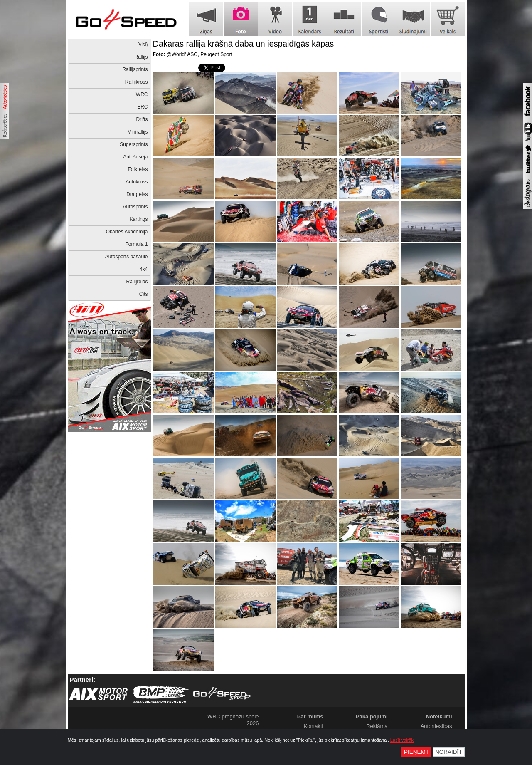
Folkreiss (138, 169)
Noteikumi (439, 717)
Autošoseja (135, 157)
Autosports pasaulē (127, 257)
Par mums (310, 717)
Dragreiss (137, 194)
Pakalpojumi (372, 717)
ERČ (142, 107)
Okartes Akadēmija (127, 232)
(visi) (142, 45)
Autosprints (135, 207)
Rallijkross (137, 82)
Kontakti (314, 726)
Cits (144, 294)
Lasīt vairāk (402, 740)
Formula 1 (136, 244)
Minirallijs (137, 132)
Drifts (142, 119)
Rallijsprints (135, 69)
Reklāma (377, 726)
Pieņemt (416, 752)
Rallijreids (137, 282)
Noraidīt (449, 752)
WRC (142, 94)
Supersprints (134, 144)
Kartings (138, 219)
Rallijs (141, 57)
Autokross (137, 182)
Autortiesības (436, 726)
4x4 (144, 269)
